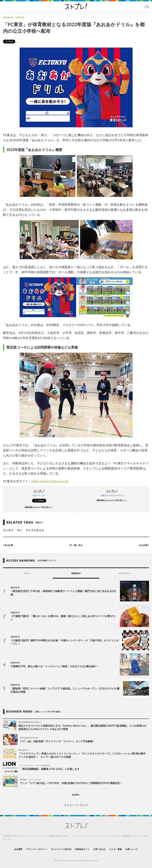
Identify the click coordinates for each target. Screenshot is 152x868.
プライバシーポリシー (36, 849)
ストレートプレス (76, 805)
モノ (20, 530)
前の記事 (8, 545)
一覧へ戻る (76, 545)
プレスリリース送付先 (61, 849)
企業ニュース (132, 849)
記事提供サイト (82, 849)
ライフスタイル (35, 530)
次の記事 (144, 545)
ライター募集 (115, 849)
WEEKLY (76, 573)
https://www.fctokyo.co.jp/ (50, 481)
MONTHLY (125, 573)
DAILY (27, 573)
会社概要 (18, 849)
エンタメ (8, 530)
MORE (76, 795)
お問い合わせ (99, 849)
